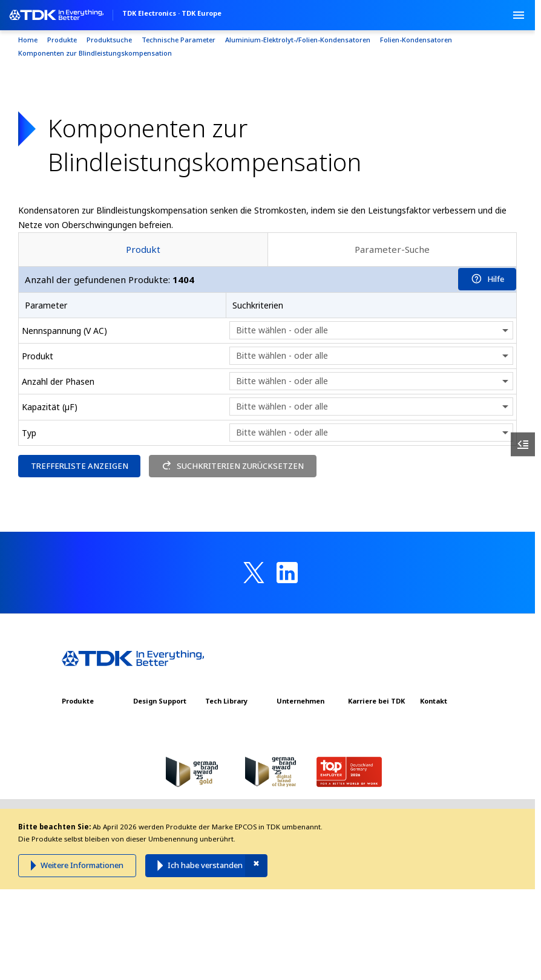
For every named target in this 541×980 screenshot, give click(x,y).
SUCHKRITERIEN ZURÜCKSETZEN (233, 466)
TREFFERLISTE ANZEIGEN (80, 466)
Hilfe (487, 279)
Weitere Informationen (82, 865)
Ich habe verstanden (205, 865)
